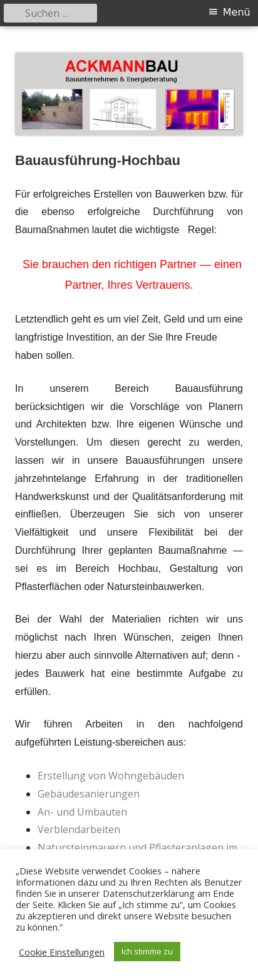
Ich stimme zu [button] (147, 951)
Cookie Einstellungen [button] (62, 952)
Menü (237, 12)
